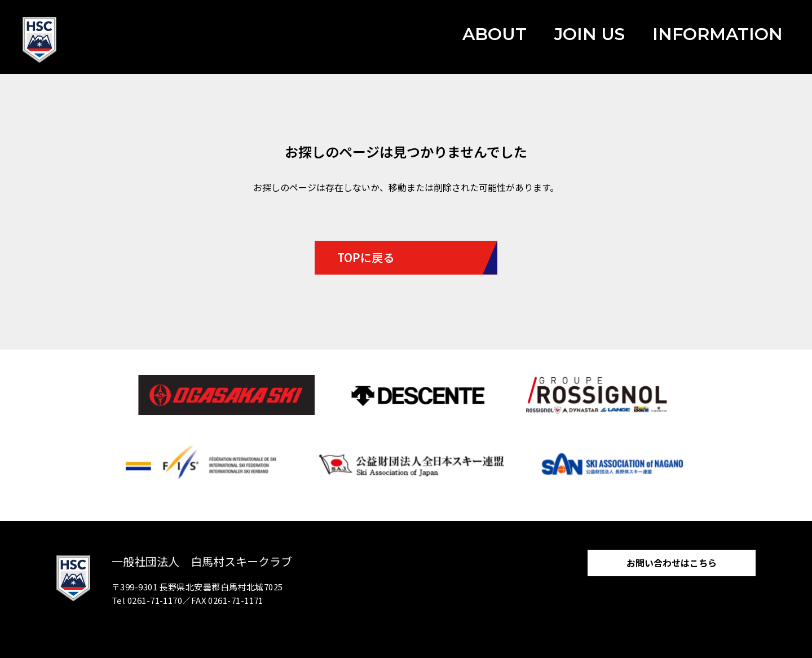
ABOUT (495, 34)
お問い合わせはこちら (672, 563)
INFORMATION (718, 34)
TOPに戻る (366, 257)
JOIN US (590, 34)
